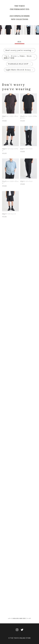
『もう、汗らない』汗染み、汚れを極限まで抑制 (18, 57)
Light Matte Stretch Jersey (18, 70)
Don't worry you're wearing (18, 50)
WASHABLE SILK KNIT (18, 64)
